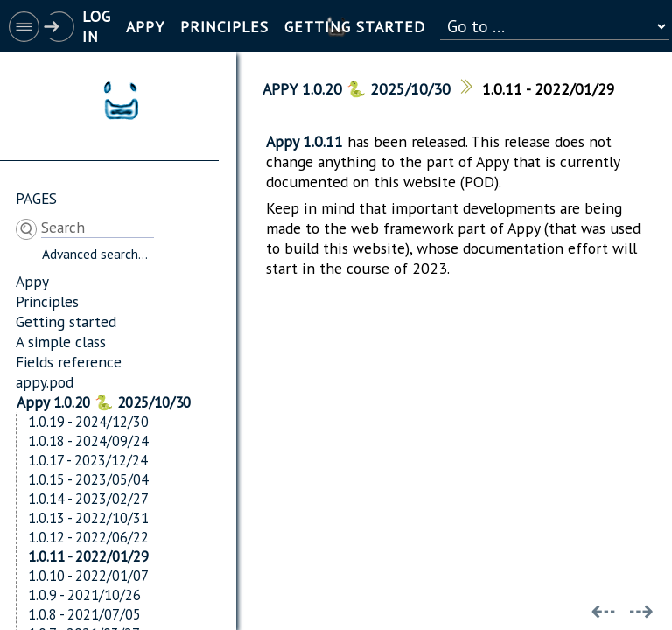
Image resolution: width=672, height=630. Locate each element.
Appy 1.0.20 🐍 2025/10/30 (104, 402)
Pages (36, 198)
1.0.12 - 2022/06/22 (88, 537)
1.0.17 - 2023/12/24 (88, 460)
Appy (32, 281)
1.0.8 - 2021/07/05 (84, 614)
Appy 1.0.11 (304, 141)
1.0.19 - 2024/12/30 (88, 422)
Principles (47, 301)
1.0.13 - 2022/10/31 (88, 518)
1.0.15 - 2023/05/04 (88, 479)
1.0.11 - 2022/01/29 (88, 556)
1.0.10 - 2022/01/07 (88, 576)
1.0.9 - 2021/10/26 (84, 595)
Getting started (66, 322)
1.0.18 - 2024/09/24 (88, 441)
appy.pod (45, 382)
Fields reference (69, 362)
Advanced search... (95, 254)
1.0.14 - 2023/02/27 (88, 499)
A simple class (61, 342)
